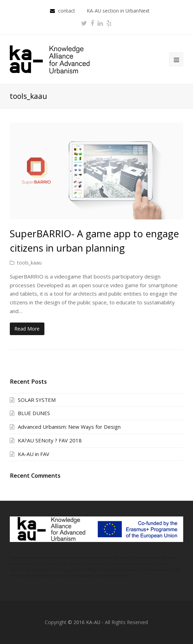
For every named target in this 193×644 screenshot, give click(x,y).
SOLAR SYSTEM (37, 400)
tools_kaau (29, 263)
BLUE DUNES (34, 413)
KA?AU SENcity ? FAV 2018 (50, 440)
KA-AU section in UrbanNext (118, 11)
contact (67, 11)
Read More (27, 329)
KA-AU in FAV (34, 454)
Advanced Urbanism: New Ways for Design (69, 427)
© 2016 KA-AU (84, 622)
